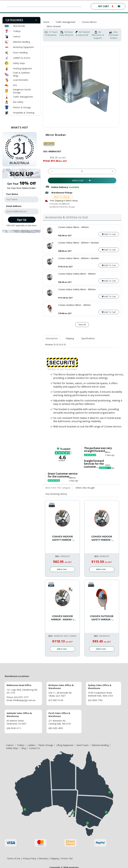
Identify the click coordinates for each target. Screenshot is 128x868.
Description (52, 338)
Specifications (88, 338)
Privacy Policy (30, 858)
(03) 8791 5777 (21, 697)
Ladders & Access (22, 58)
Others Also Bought (85, 488)
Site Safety (18, 102)
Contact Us (35, 748)
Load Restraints (21, 80)
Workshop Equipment (23, 47)
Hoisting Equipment (22, 68)
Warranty (43, 858)
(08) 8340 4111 (14, 728)
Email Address (14, 206)
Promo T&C (67, 858)
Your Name (12, 194)
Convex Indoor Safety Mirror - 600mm (62, 538)
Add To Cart (109, 234)
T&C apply (72, 207)
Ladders (32, 745)
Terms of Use (14, 858)
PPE (15, 85)
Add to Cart (82, 180)
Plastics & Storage (22, 107)
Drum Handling (20, 53)
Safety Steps (19, 63)
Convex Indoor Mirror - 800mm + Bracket (62, 618)
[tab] (21, 20)
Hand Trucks (82, 745)
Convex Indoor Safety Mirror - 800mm (102, 538)
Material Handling (21, 42)
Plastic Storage (46, 745)
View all (82, 325)
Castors (17, 36)
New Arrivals (19, 26)
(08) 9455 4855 (56, 728)
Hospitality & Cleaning (24, 113)
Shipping (70, 338)
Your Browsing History (56, 494)
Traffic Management (23, 97)
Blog (24, 748)
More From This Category (58, 488)
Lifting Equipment (65, 745)
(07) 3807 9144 (56, 700)
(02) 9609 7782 (95, 700)
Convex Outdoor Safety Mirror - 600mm (102, 618)
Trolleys (17, 31)
